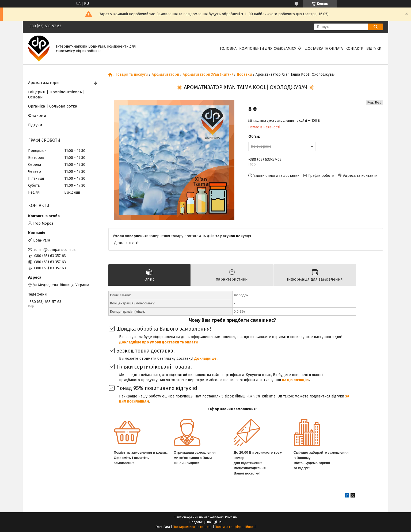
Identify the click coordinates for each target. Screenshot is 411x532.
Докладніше (205, 359)
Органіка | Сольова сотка (53, 106)
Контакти (355, 49)
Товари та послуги (132, 75)
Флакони (37, 116)
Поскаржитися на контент (192, 527)
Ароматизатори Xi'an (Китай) (208, 75)
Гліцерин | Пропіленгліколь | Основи (56, 95)
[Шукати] (376, 27)
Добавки (244, 75)
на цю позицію (295, 380)
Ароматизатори (165, 75)
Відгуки (374, 49)
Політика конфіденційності (235, 527)
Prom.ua (231, 517)
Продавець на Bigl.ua (205, 522)
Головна (228, 49)
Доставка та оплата (324, 49)
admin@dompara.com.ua (54, 250)
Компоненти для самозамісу (268, 49)
